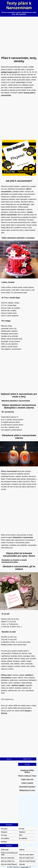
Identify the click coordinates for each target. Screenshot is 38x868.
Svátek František (27, 783)
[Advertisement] (19, 36)
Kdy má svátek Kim (8, 858)
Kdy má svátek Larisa (27, 858)
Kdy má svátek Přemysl (9, 864)
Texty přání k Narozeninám (19, 5)
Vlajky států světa (27, 779)
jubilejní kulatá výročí (9, 72)
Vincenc (4, 713)
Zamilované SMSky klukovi (27, 771)
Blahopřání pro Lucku (27, 790)
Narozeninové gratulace (27, 787)
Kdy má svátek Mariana (27, 861)
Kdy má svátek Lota (8, 861)
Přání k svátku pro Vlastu (27, 776)
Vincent (27, 711)
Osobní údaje (25, 867)
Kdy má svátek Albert (27, 855)
